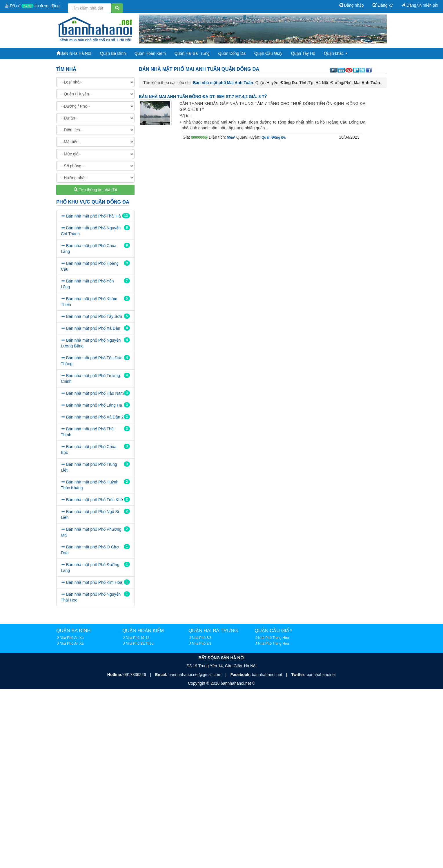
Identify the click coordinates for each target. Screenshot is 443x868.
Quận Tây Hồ (303, 53)
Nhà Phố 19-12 (138, 638)
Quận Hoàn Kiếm (150, 53)
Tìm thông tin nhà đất (95, 190)
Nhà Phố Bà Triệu (140, 644)
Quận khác (336, 53)
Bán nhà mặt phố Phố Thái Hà (93, 216)
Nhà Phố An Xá (72, 638)
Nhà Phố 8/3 (202, 638)
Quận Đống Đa (232, 53)
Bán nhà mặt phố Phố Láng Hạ (94, 405)
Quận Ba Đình (113, 53)
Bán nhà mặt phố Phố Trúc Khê (95, 500)
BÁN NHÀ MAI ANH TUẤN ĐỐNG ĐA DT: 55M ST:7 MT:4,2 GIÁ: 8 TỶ (203, 97)
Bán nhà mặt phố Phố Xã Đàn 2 (95, 417)
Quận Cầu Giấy (268, 53)
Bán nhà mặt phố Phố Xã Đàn (93, 328)
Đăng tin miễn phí (420, 5)
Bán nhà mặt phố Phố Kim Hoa (94, 582)
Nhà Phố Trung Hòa (273, 638)
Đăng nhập (351, 5)
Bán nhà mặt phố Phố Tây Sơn (94, 316)
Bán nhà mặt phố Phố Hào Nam (95, 393)
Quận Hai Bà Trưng (192, 53)
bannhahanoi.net (268, 675)
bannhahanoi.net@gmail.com (195, 675)
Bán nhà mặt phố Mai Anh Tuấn (223, 83)
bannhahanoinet (321, 675)
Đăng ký (383, 5)
